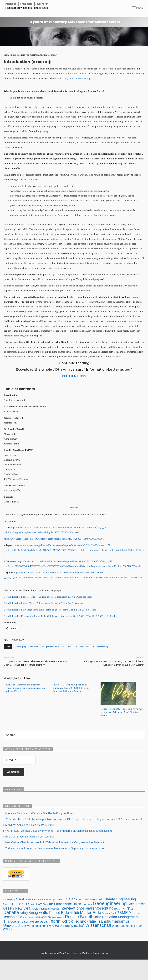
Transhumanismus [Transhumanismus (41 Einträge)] (113, 921)
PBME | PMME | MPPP (27, 4)
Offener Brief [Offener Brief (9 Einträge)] (109, 912)
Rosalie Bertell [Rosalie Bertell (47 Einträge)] (79, 916)
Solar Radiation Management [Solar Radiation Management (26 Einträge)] (116, 916)
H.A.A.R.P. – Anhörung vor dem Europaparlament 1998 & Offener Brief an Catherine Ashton (71, 688)
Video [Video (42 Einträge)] (54, 925)
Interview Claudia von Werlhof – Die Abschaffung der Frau (39, 813)
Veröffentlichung (101, 647)
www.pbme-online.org (79, 78)
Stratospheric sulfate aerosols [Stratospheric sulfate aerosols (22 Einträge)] (26, 921)
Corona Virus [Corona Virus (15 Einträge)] (45, 903)
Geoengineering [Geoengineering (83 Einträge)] (110, 903)
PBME (70, 647)
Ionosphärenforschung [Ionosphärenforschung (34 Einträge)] (94, 908)
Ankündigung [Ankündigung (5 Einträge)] (9, 899)
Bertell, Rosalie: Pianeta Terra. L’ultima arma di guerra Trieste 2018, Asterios (43, 603)
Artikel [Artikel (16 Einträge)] (20, 899)
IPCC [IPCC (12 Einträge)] (118, 908)
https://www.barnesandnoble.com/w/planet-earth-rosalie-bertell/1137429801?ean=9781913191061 (54, 539)
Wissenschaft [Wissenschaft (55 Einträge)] (98, 925)
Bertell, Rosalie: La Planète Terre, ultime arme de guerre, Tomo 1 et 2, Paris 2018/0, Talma (50, 610)
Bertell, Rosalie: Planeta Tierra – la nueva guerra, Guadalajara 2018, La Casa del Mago (48, 597)
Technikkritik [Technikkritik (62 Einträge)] (61, 920)
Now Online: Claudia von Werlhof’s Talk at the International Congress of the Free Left (55, 842)
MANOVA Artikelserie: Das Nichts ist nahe (30, 824)
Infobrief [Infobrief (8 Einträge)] (55, 908)
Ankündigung (20, 647)
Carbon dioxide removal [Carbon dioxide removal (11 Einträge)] (88, 899)
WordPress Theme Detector (95, 952)
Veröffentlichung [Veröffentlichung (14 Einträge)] (37, 925)
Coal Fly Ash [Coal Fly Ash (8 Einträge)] (29, 904)
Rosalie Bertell (83, 647)
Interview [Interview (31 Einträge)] (67, 908)
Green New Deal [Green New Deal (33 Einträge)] (17, 908)
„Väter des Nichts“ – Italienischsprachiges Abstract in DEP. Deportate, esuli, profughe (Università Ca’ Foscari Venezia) (74, 819)
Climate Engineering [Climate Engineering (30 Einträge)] (119, 898)
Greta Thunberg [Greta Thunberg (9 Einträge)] (41, 908)
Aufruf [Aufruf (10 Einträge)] (69, 899)
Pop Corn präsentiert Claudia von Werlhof (30, 836)
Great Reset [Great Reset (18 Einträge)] (136, 903)
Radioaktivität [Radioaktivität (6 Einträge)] (58, 917)
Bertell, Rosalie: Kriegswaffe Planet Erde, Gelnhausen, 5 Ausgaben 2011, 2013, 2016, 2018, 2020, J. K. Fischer (61, 616)
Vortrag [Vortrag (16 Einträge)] (65, 925)
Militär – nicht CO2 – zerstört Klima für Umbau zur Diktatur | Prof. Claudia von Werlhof (121, 712)
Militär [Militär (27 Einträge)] (75, 912)
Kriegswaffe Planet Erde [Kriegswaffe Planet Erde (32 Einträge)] (49, 912)
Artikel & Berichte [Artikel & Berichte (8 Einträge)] (34, 899)
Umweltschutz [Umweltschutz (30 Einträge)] (15, 925)
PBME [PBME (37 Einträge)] (122, 912)
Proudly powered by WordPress (55, 952)
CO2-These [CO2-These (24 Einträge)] (12, 903)
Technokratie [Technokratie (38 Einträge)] (85, 921)
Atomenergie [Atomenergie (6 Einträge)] (50, 899)
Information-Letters (75, 74)
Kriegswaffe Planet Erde (53, 647)
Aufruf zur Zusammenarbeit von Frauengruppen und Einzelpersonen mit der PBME (25, 688)
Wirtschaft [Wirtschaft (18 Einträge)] (77, 925)
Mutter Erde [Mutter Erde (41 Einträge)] (91, 912)
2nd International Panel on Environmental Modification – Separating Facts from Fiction (55, 848)
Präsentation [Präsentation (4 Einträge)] (28, 917)
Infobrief (34, 647)
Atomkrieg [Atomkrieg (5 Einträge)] (61, 899)
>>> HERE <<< (74, 376)
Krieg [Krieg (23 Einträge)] (24, 912)
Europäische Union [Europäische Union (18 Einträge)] (68, 903)
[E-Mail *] (19, 760)
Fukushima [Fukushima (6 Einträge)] (87, 904)
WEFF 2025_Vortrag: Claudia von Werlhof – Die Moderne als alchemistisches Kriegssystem (59, 830)
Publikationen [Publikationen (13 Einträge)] (42, 916)
